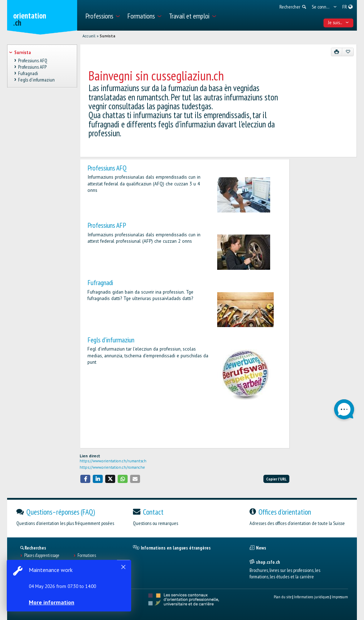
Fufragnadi (100, 282)
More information (53, 602)
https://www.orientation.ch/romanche (112, 467)
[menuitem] (102, 15)
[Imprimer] (337, 52)
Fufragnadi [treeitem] (28, 73)
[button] (85, 479)
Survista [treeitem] (23, 52)
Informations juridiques (312, 597)
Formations (87, 556)
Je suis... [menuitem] (339, 22)
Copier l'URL (276, 479)
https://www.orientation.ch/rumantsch (113, 461)
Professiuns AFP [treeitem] (32, 67)
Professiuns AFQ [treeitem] (33, 61)
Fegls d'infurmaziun (111, 340)
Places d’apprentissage (42, 556)
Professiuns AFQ (107, 168)
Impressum (340, 597)
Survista (107, 36)
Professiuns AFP (107, 225)
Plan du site (283, 597)
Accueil (89, 36)
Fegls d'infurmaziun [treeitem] (36, 80)
